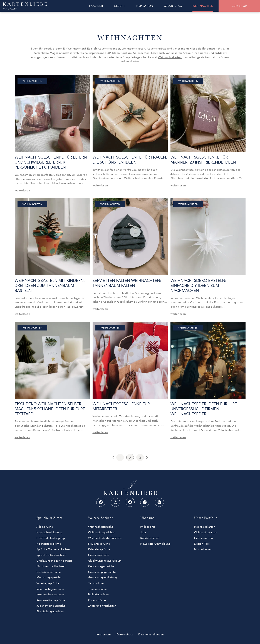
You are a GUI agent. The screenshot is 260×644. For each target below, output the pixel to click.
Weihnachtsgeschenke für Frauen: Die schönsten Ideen (130, 160)
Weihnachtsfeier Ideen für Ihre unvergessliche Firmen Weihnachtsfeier (204, 409)
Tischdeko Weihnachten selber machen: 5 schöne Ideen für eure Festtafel (50, 409)
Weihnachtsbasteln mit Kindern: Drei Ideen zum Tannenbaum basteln (50, 286)
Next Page (146, 457)
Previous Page (114, 457)
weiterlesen (22, 190)
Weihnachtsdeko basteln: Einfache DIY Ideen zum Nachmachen (198, 286)
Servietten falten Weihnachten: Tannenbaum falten (127, 283)
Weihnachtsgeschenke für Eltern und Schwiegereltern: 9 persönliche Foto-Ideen (51, 162)
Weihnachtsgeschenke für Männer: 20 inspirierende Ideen (203, 160)
